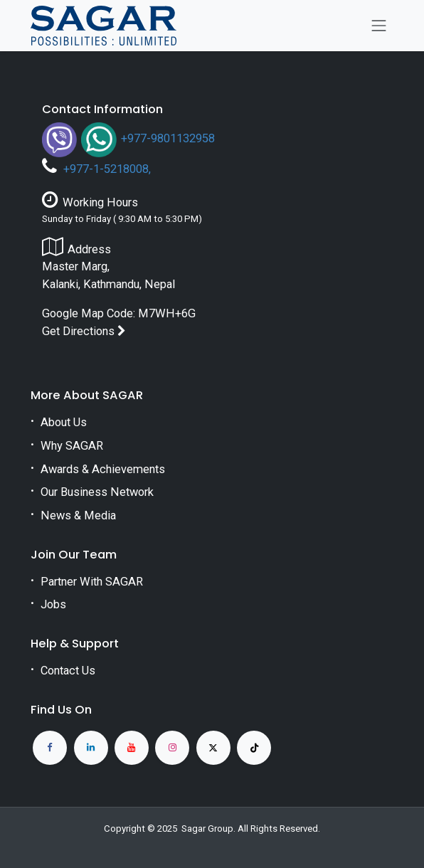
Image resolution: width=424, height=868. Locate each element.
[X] (213, 748)
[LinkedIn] (91, 748)
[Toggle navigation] (379, 26)
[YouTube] (132, 748)
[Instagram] (172, 748)
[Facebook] (50, 748)
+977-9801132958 (168, 138)
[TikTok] (254, 748)
